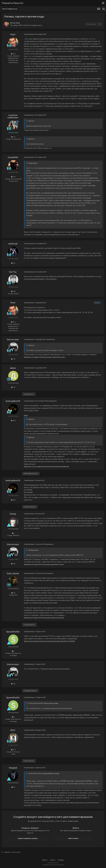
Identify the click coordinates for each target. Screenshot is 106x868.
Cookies (61, 860)
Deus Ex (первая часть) (33, 25)
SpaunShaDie (13, 632)
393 (13, 177)
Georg (13, 514)
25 (13, 787)
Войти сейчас (73, 838)
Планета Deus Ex (13, 3)
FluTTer (13, 272)
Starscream (13, 340)
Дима (13, 368)
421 (13, 263)
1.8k (13, 359)
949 (13, 420)
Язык (45, 860)
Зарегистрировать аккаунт (28, 838)
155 (13, 593)
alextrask (13, 244)
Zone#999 (13, 157)
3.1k (13, 137)
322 (13, 54)
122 (13, 387)
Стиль (52, 860)
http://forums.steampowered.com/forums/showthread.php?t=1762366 (49, 641)
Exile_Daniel (13, 573)
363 (13, 750)
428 (13, 291)
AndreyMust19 (13, 401)
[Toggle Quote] (27, 121)
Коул (18, 23)
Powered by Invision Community (53, 865)
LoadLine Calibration (13, 116)
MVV (13, 730)
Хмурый (13, 768)
